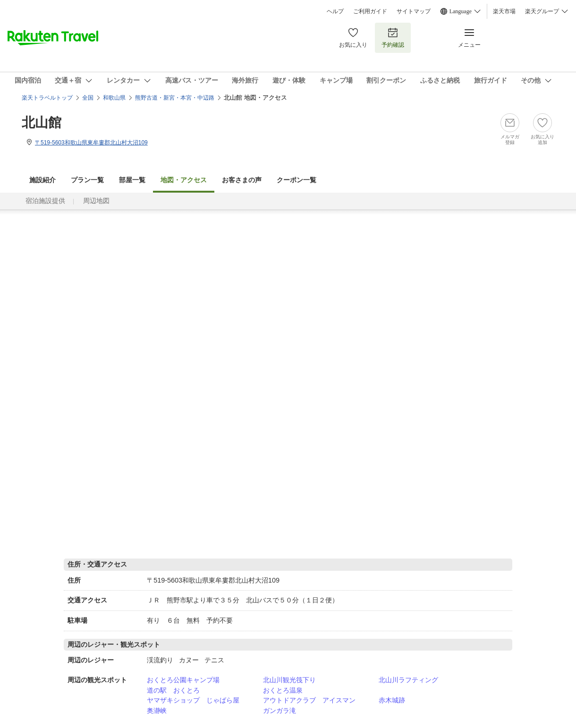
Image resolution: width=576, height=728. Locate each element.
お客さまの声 (242, 180)
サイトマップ (414, 11)
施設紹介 (42, 180)
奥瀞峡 (157, 711)
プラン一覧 (87, 180)
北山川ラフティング (408, 680)
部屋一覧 (132, 180)
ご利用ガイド (370, 11)
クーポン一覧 (296, 180)
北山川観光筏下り (289, 680)
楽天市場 (504, 11)
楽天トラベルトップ (47, 98)
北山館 (42, 123)
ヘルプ (335, 11)
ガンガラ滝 (280, 711)
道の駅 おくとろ (173, 690)
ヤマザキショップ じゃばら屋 (193, 700)
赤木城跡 (392, 700)
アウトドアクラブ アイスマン (309, 700)
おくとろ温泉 (283, 690)
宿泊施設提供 (45, 201)
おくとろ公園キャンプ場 (183, 680)
